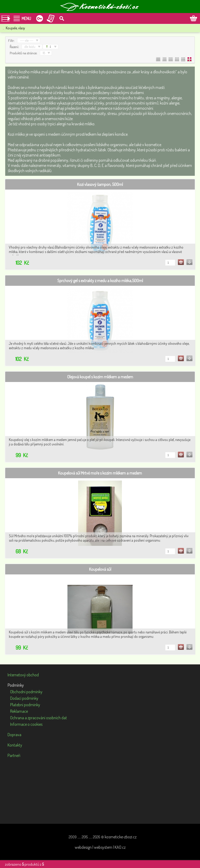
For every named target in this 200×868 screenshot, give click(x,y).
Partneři (14, 755)
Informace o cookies (26, 724)
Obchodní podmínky (26, 692)
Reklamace (19, 711)
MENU (26, 18)
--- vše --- (27, 40)
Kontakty (15, 745)
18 (44, 53)
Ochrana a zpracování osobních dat (39, 718)
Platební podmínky (25, 705)
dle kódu (30, 47)
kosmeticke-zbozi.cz (121, 837)
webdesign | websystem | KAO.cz (100, 847)
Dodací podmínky (24, 698)
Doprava (14, 735)
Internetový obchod (23, 675)
